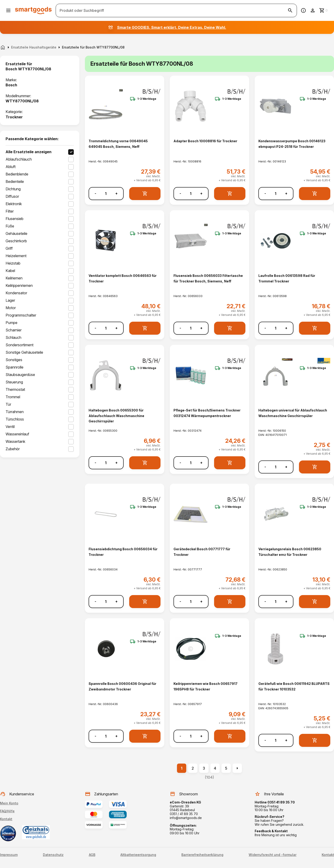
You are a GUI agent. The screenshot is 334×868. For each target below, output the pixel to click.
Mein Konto (9, 803)
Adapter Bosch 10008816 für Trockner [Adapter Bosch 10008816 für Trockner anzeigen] (205, 141)
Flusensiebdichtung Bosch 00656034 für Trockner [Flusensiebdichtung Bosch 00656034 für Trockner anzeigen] (123, 552)
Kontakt (6, 819)
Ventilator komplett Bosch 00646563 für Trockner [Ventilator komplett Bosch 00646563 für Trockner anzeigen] (123, 278)
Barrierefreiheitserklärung (202, 855)
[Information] (303, 10)
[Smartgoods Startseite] (33, 10)
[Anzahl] (106, 194)
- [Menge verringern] (95, 193)
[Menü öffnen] (8, 10)
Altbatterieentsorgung (138, 855)
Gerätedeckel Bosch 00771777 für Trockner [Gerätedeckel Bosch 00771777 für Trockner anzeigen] (202, 552)
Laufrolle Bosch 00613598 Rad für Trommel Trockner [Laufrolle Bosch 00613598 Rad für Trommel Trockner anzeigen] (287, 278)
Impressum (9, 855)
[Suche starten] (290, 10)
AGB (92, 855)
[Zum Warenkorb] (324, 10)
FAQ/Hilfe (7, 811)
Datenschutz (53, 855)
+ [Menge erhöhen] (116, 193)
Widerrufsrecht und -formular (273, 855)
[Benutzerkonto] (313, 10)
